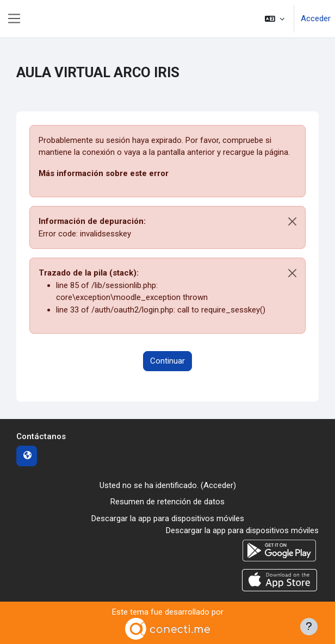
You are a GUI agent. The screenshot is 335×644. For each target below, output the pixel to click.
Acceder (316, 18)
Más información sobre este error (104, 173)
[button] (275, 19)
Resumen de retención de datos (167, 502)
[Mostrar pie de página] (309, 627)
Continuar (167, 361)
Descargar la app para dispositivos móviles (168, 518)
